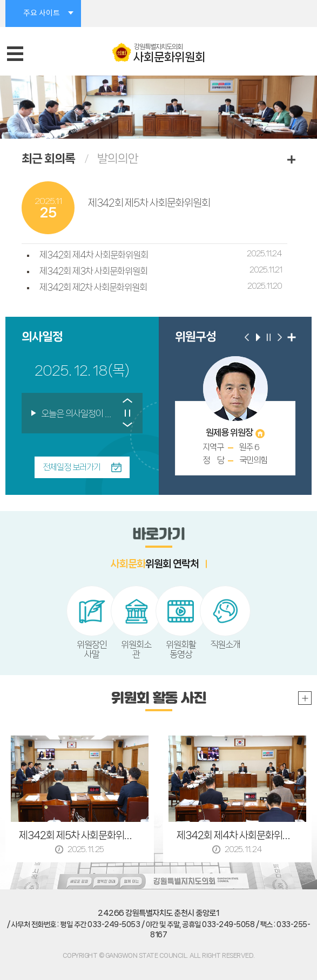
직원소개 (225, 644)
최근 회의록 (48, 158)
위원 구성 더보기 (292, 337)
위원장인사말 (92, 649)
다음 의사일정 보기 (128, 427)
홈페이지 (260, 434)
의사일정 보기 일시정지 (128, 413)
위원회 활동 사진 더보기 (305, 698)
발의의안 (118, 158)
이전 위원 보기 (247, 337)
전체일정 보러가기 (72, 467)
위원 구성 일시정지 (269, 337)
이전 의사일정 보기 (128, 400)
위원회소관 (136, 649)
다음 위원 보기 (280, 337)
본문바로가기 (0, 0)
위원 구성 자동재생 (258, 337)
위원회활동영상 (181, 649)
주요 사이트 (42, 13)
